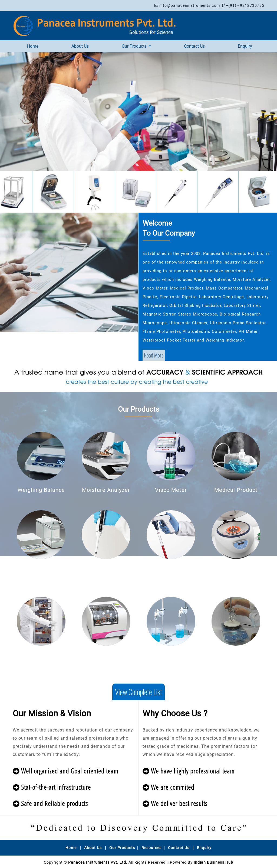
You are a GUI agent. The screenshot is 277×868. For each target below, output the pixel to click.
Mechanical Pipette (106, 568)
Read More (154, 355)
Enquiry (245, 46)
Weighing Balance (41, 490)
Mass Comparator (41, 568)
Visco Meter (171, 490)
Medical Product (236, 490)
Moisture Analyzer (106, 490)
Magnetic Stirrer (236, 655)
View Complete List (138, 692)
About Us (80, 46)
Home (33, 46)
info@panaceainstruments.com (190, 5)
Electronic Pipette (171, 568)
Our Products (122, 848)
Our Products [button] (135, 46)
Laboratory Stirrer (171, 655)
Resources (151, 848)
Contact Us (194, 46)
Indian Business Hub (213, 862)
